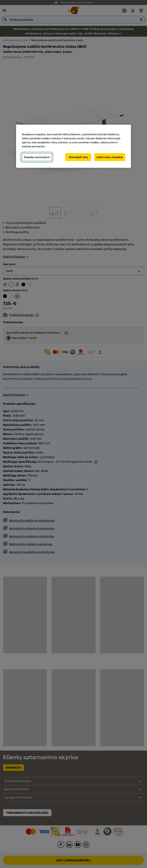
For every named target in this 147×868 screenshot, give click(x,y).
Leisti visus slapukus (110, 157)
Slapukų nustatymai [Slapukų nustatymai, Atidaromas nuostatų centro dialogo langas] (37, 157)
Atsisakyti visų (78, 157)
